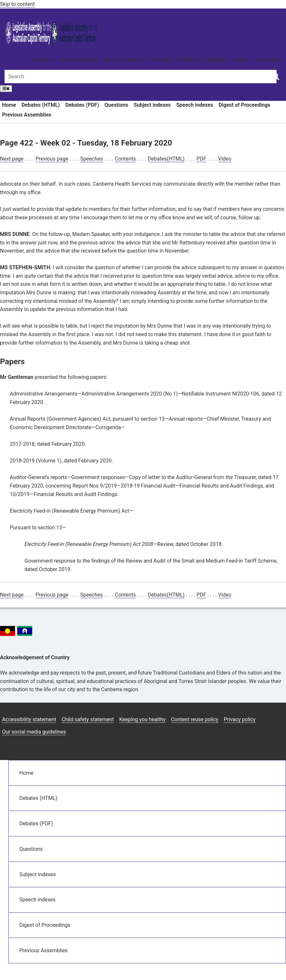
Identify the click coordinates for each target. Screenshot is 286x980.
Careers (241, 60)
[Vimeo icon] (279, 746)
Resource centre (123, 60)
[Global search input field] (141, 77)
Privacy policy (240, 719)
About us (44, 60)
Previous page (52, 159)
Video (225, 159)
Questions (116, 105)
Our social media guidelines (34, 732)
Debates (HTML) (41, 105)
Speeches (91, 159)
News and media (79, 60)
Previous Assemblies (27, 115)
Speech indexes (195, 105)
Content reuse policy (195, 719)
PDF (201, 159)
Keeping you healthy (142, 719)
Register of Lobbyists (202, 60)
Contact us (268, 60)
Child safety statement (88, 719)
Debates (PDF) (82, 105)
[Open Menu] (6, 89)
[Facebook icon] (248, 746)
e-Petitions (159, 60)
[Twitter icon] (264, 746)
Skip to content (17, 4)
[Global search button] (275, 76)
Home (9, 105)
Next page (12, 159)
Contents (125, 159)
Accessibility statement (29, 719)
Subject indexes (152, 105)
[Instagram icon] (232, 746)
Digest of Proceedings (244, 105)
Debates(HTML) (166, 159)
